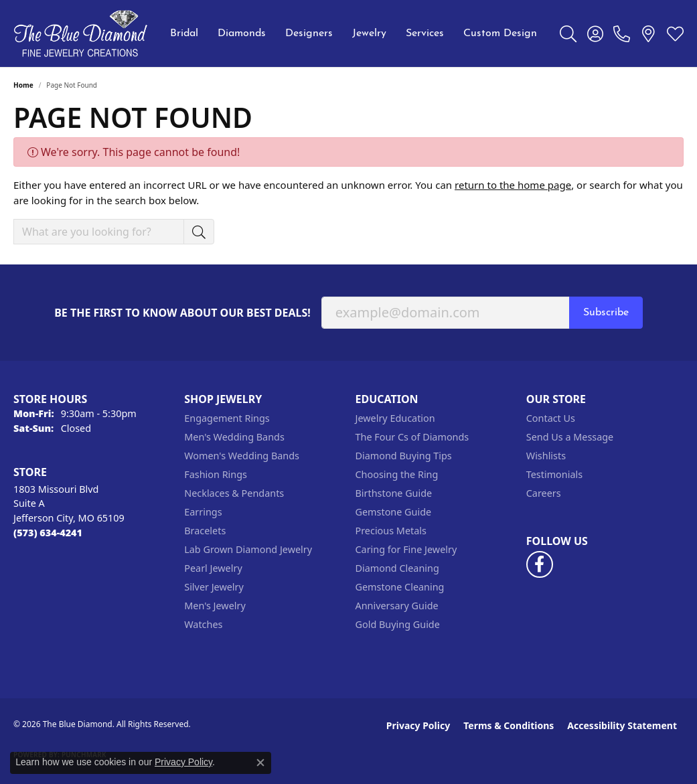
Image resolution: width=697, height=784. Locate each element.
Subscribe (606, 313)
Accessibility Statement (622, 725)
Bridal (184, 33)
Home (23, 85)
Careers (544, 493)
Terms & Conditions (509, 725)
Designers (309, 33)
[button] (568, 33)
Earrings (203, 512)
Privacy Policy (418, 725)
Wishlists (546, 456)
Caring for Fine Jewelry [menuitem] (406, 549)
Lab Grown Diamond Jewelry (248, 549)
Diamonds (242, 33)
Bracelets (205, 531)
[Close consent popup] (260, 763)
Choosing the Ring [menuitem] (397, 474)
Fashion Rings (216, 474)
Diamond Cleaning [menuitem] (397, 568)
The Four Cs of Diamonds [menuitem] (412, 437)
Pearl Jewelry (213, 568)
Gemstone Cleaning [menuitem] (400, 587)
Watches (203, 624)
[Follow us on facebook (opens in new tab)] (540, 564)
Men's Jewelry (215, 606)
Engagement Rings (227, 418)
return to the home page (513, 185)
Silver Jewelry (214, 587)
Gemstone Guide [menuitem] (394, 512)
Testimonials (554, 474)
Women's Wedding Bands (242, 456)
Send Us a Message (570, 437)
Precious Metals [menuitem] (391, 531)
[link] (622, 33)
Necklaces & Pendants (234, 493)
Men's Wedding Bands (234, 437)
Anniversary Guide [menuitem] (397, 606)
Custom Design (500, 33)
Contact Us (551, 418)
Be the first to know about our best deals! (182, 313)
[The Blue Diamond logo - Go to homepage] (80, 33)
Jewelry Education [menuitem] (395, 418)
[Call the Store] (48, 533)
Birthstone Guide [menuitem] (394, 493)
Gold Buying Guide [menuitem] (398, 624)
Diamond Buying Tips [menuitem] (404, 456)
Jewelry (369, 33)
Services (425, 33)
